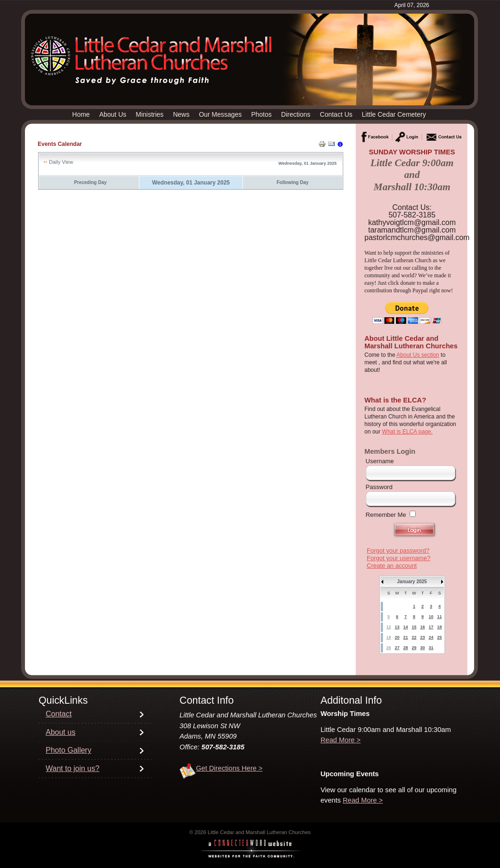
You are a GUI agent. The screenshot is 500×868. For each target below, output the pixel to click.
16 (422, 627)
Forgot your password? (398, 551)
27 (397, 648)
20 (397, 637)
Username (380, 461)
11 (439, 617)
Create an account (392, 566)
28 (405, 648)
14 (405, 627)
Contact (59, 714)
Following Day (293, 182)
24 (431, 637)
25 (439, 637)
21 (405, 637)
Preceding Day (90, 182)
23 (422, 637)
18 (439, 627)
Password (379, 487)
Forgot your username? (399, 558)
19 (388, 637)
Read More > (341, 740)
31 (431, 648)
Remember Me (386, 515)
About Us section (418, 355)
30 (422, 648)
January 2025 (412, 582)
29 (414, 648)
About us (60, 732)
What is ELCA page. (407, 432)
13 (397, 627)
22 (414, 637)
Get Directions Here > (229, 768)
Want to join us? (73, 768)
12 (388, 627)
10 (431, 617)
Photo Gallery (69, 750)
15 (414, 627)
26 (388, 648)
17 (431, 627)
